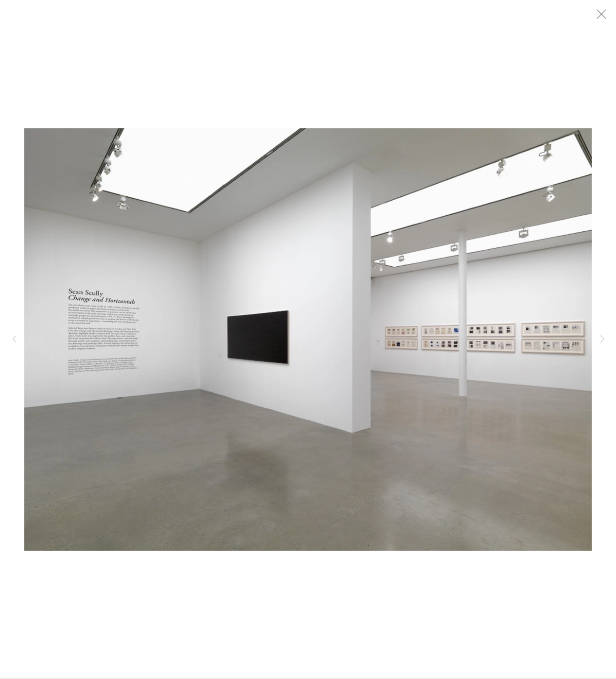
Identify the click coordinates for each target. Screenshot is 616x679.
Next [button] (602, 340)
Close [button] (602, 17)
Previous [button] (14, 340)
